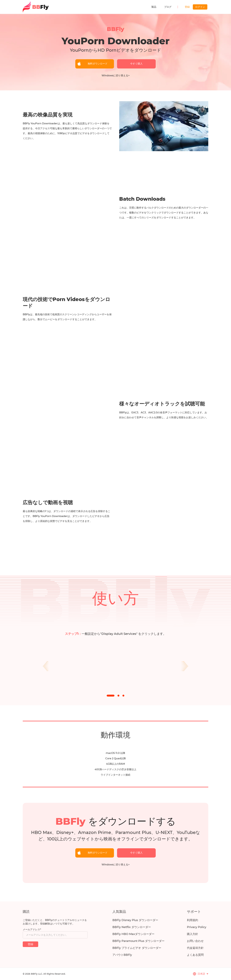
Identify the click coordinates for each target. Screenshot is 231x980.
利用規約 (192, 920)
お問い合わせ (195, 941)
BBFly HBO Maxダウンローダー (133, 934)
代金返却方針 (195, 948)
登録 (187, 7)
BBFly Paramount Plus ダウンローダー (138, 941)
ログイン (200, 7)
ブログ (168, 7)
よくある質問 (195, 955)
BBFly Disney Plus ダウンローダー (135, 920)
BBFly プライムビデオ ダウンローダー (137, 948)
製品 (154, 7)
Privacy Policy (197, 927)
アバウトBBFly (122, 955)
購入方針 (192, 934)
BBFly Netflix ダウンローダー (132, 927)
